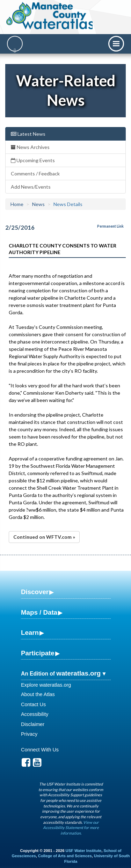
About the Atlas (38, 694)
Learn (30, 633)
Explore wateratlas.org (46, 685)
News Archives (30, 147)
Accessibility (35, 714)
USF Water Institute (84, 851)
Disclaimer (33, 724)
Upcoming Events (33, 160)
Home (17, 204)
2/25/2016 (20, 227)
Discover (35, 592)
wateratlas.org (78, 673)
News (38, 204)
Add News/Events (31, 187)
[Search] (15, 44)
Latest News (28, 134)
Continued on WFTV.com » (44, 537)
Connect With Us (40, 750)
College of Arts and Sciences (65, 856)
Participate (38, 653)
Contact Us (33, 704)
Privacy (29, 734)
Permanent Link (110, 226)
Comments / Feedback (35, 173)
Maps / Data (39, 612)
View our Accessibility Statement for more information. (71, 828)
